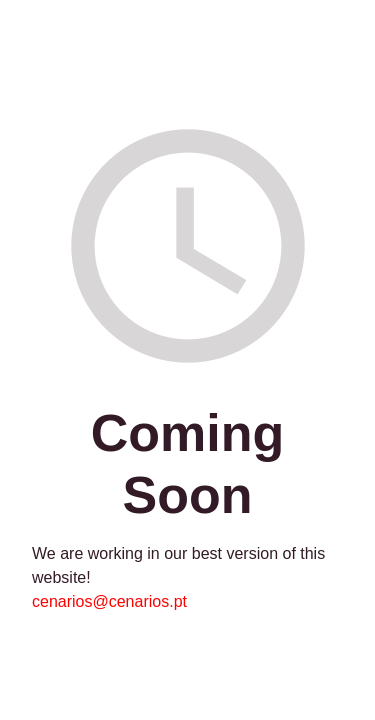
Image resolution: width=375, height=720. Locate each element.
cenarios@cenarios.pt (109, 601)
